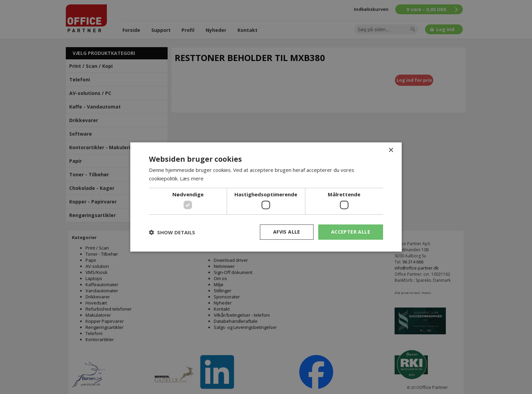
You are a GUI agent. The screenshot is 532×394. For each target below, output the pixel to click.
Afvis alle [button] (287, 232)
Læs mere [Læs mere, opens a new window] (192, 178)
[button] (172, 232)
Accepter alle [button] (351, 232)
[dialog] (266, 197)
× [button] (391, 150)
